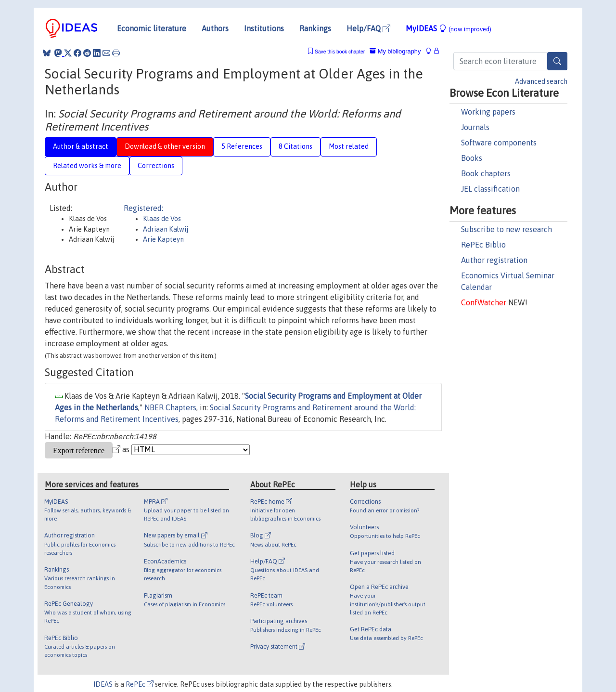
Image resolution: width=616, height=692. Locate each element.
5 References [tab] (242, 146)
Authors (215, 28)
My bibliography (395, 51)
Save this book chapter (340, 52)
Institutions (264, 28)
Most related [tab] (349, 146)
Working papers (488, 112)
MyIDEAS (449, 28)
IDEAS (103, 684)
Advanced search (541, 81)
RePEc (140, 684)
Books (472, 158)
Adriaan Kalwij (166, 229)
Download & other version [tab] (165, 146)
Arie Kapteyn (163, 239)
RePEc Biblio (483, 245)
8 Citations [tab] (295, 146)
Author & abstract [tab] (81, 146)
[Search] (557, 61)
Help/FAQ (368, 28)
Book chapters (486, 173)
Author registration (494, 260)
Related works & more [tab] (87, 166)
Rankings (315, 28)
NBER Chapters (170, 407)
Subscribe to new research (507, 229)
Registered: (143, 208)
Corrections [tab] (156, 166)
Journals (475, 127)
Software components (499, 143)
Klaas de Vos (162, 219)
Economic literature (152, 28)
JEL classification (490, 189)
